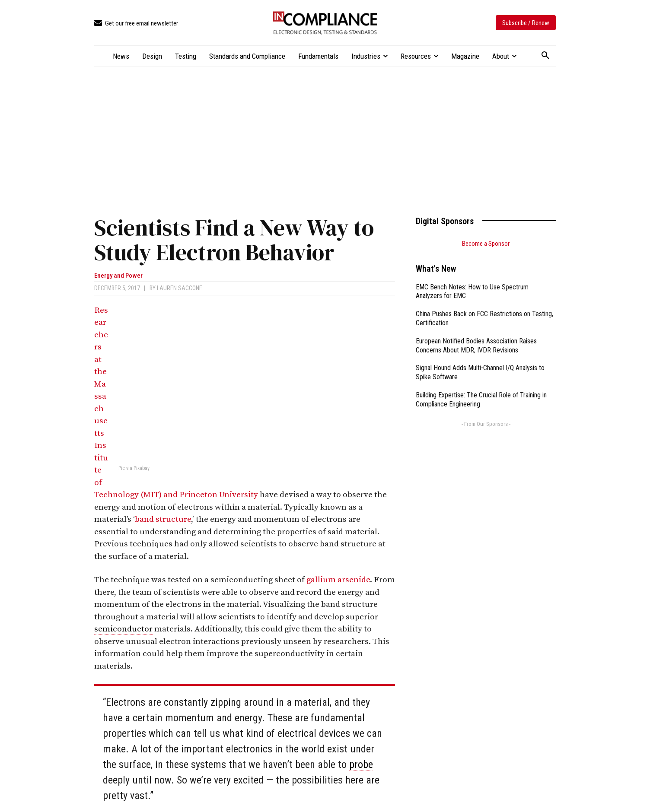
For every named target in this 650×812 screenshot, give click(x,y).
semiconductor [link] (123, 629)
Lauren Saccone (180, 288)
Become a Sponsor (486, 244)
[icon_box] (136, 24)
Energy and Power (118, 276)
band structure (163, 519)
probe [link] (361, 764)
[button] (545, 56)
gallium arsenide (338, 580)
